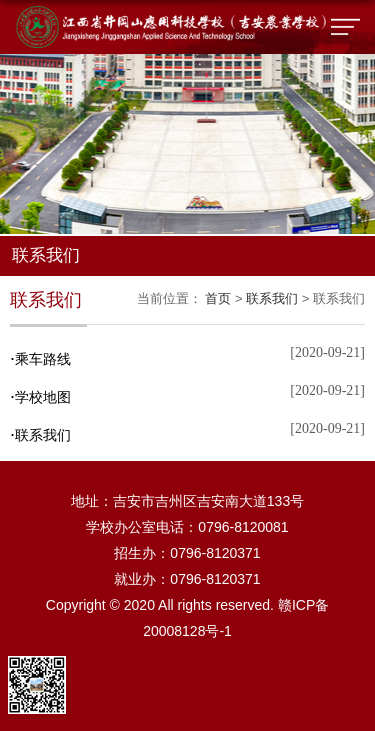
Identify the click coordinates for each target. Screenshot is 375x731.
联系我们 (272, 298)
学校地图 (40, 397)
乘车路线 (40, 359)
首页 (218, 298)
